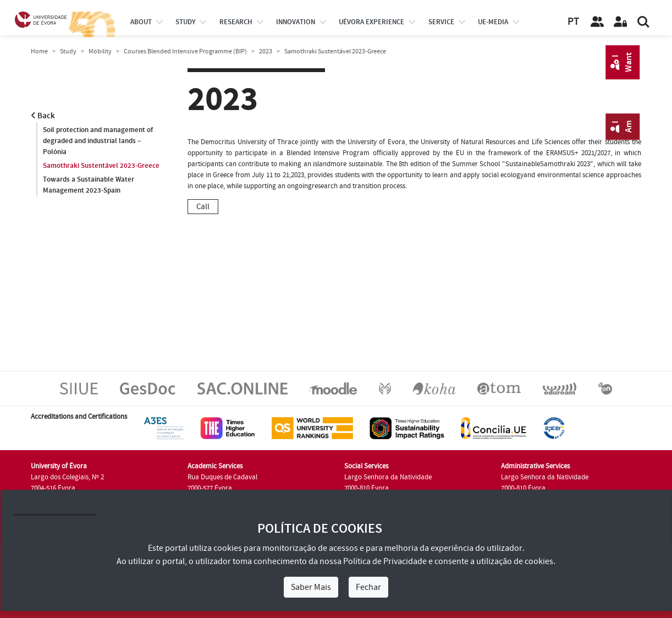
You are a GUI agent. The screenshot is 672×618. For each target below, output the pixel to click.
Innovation (296, 22)
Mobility (100, 51)
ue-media (493, 22)
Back (43, 116)
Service (441, 22)
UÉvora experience (371, 22)
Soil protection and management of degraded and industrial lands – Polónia (98, 141)
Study (68, 51)
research (236, 22)
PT (573, 22)
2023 (266, 51)
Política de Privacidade (385, 561)
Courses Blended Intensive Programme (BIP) (185, 51)
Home (39, 51)
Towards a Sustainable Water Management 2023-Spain (89, 185)
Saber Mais (311, 587)
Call (203, 207)
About (141, 22)
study (185, 22)
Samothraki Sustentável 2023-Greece (101, 166)
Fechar (368, 587)
